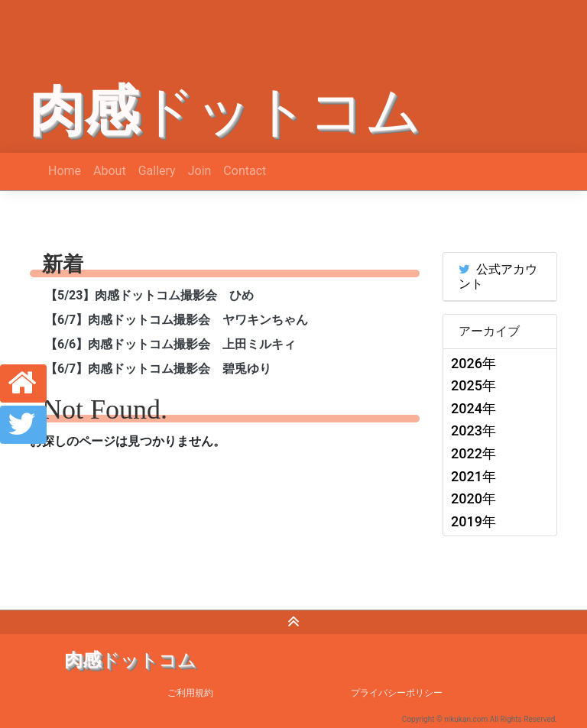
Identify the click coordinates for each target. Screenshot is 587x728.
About (110, 171)
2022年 (473, 453)
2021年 (473, 476)
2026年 (473, 363)
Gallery (157, 171)
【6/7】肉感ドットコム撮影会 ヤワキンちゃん (177, 320)
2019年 (473, 521)
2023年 (473, 430)
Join (200, 171)
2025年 (473, 385)
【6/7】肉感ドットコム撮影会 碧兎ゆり (158, 369)
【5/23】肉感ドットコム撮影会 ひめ (149, 295)
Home (65, 171)
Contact (245, 171)
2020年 (473, 498)
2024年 (473, 408)
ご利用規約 (190, 693)
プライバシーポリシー (397, 693)
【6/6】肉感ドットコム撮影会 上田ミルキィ (170, 344)
